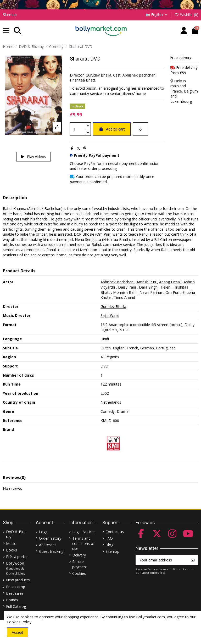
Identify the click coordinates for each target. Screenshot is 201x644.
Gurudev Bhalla (113, 307)
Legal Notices (84, 532)
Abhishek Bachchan (118, 282)
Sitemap (10, 15)
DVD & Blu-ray (16, 534)
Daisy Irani (127, 287)
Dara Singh (149, 287)
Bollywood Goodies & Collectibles (16, 568)
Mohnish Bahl (125, 292)
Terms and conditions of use (83, 543)
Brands (12, 600)
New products (18, 580)
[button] (6, 31)
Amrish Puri (147, 282)
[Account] (184, 31)
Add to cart (112, 129)
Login (44, 532)
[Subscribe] (193, 560)
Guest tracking (51, 551)
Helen (166, 287)
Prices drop (16, 587)
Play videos (34, 157)
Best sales (15, 593)
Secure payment (80, 564)
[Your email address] (162, 560)
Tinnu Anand (124, 297)
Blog (109, 545)
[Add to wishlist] (141, 129)
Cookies (79, 573)
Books (12, 550)
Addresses (48, 545)
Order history (50, 538)
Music (11, 543)
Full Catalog (16, 606)
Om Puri (173, 292)
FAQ (109, 538)
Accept (18, 632)
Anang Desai (170, 282)
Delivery (79, 555)
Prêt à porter (17, 557)
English (157, 15)
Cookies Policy (19, 622)
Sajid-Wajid (110, 315)
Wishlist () (186, 15)
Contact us (115, 532)
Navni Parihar (151, 292)
